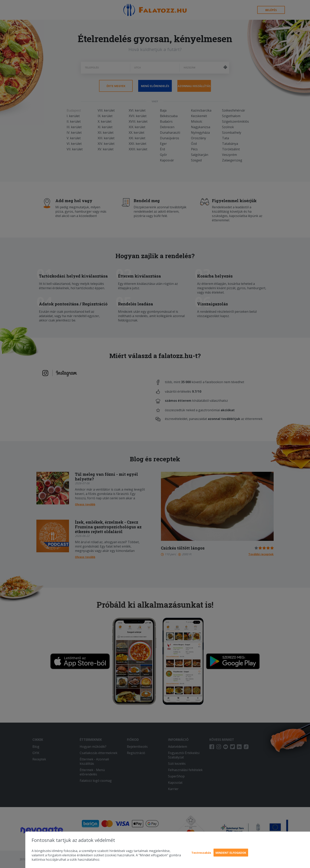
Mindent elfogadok (231, 853)
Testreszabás (201, 853)
